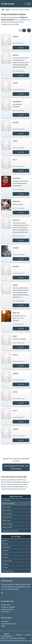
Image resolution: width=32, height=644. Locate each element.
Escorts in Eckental (7, 514)
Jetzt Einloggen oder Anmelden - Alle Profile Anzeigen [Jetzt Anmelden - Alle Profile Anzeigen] (16, 467)
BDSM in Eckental (7, 520)
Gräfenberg (5, 554)
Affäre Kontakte (5, 612)
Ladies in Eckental (7, 510)
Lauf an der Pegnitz (7, 561)
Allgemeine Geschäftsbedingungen (7, 635)
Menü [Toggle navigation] (28, 4)
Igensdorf (5, 540)
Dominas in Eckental (7, 524)
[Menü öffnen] (28, 638)
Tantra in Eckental (7, 517)
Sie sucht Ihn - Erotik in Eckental (10, 531)
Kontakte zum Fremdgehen (8, 607)
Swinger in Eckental (7, 527)
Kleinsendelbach (7, 547)
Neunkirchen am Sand (8, 571)
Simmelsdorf (6, 557)
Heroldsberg (6, 564)
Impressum (28, 635)
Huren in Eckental (7, 507)
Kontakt (3, 626)
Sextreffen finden (6, 605)
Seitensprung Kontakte (7, 609)
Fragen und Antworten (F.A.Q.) (9, 624)
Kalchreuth (5, 567)
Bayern (8, 10)
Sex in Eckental (6, 500)
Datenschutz (19, 635)
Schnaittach (5, 551)
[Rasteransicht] (20, 30)
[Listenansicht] (24, 30)
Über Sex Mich (5, 621)
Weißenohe (5, 544)
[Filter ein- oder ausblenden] (29, 30)
